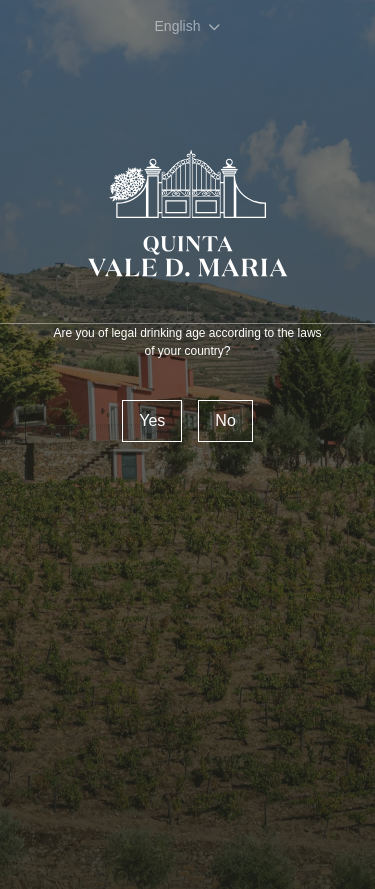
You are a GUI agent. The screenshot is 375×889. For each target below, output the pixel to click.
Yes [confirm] (152, 420)
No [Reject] (225, 420)
